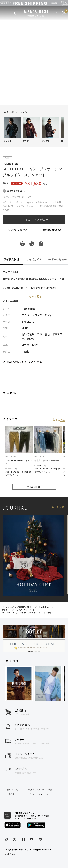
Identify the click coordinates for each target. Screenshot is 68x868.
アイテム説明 (11, 259)
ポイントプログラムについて (17, 197)
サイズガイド (34, 259)
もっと (59, 420)
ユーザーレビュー (57, 259)
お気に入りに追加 (18, 230)
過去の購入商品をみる (50, 230)
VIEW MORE (34, 487)
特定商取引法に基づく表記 (40, 789)
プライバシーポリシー (38, 794)
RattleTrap (11, 164)
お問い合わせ (12, 789)
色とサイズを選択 (37, 220)
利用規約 (10, 794)
